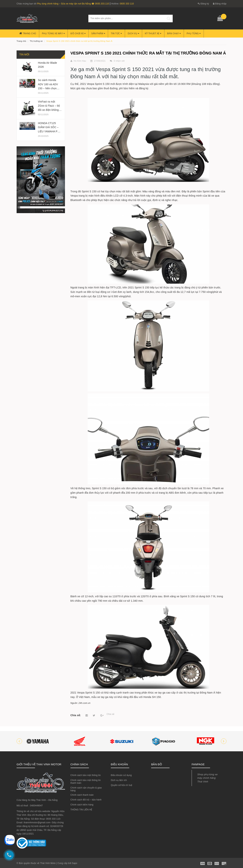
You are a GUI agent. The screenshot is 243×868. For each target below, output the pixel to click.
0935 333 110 (127, 4)
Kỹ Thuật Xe (153, 33)
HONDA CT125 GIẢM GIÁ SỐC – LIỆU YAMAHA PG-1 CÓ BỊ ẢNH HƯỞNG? (50, 131)
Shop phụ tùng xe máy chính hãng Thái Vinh (207, 778)
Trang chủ (28, 33)
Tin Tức (116, 33)
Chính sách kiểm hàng (82, 805)
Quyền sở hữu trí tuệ (121, 785)
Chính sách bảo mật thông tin (86, 775)
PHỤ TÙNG (194, 33)
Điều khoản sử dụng (121, 775)
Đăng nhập (220, 4)
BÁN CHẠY (174, 33)
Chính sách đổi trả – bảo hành (86, 800)
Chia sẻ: (76, 715)
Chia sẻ (111, 714)
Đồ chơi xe (78, 33)
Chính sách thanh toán (82, 795)
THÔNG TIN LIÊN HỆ (81, 810)
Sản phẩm (98, 33)
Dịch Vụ (134, 33)
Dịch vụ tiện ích (119, 780)
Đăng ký (203, 4)
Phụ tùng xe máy (53, 33)
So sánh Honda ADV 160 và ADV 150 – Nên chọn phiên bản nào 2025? (48, 88)
